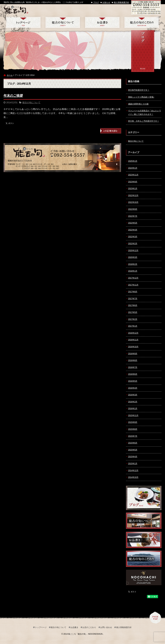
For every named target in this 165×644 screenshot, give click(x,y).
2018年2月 (133, 264)
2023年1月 (133, 189)
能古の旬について (63, 22)
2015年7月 (133, 436)
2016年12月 (133, 333)
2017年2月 (133, 319)
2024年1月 (133, 168)
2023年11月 (133, 175)
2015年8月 (133, 429)
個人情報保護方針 (121, 2)
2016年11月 (133, 340)
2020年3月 (133, 257)
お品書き (102, 22)
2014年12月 (133, 470)
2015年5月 (133, 450)
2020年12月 (133, 250)
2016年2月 (133, 402)
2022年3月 (133, 237)
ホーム (10, 75)
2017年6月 (133, 305)
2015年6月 (133, 443)
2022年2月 (133, 244)
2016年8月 (133, 360)
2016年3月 (133, 395)
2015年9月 (133, 422)
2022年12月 (133, 195)
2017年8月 (133, 292)
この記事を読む (111, 131)
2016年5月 (133, 381)
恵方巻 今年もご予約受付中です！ (144, 121)
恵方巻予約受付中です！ (139, 90)
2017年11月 (133, 285)
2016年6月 (133, 374)
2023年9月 (133, 182)
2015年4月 (133, 457)
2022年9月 (133, 209)
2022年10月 (133, 202)
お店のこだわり (142, 22)
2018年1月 (133, 271)
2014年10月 (133, 477)
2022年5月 (133, 223)
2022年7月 (133, 216)
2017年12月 (133, 278)
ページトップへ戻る (155, 618)
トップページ (23, 22)
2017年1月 (133, 326)
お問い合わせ (106, 627)
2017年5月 (133, 312)
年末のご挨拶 (13, 96)
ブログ (96, 2)
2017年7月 (133, 299)
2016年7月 (133, 367)
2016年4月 (133, 388)
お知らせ (106, 2)
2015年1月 (133, 464)
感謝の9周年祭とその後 (138, 104)
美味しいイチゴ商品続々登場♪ (141, 97)
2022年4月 (133, 230)
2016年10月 (133, 347)
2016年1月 (133, 409)
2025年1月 (133, 161)
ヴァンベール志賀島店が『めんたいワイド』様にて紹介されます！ (145, 112)
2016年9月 (133, 354)
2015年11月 (133, 415)
